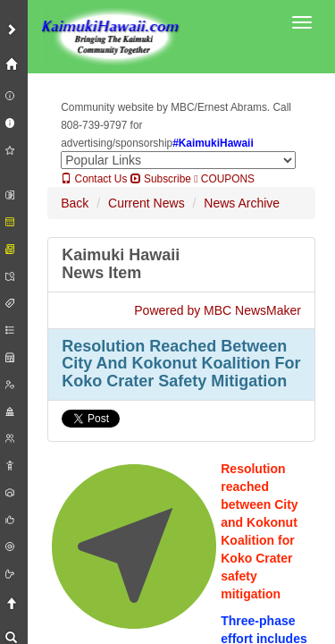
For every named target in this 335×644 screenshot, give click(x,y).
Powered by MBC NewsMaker (218, 310)
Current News (147, 203)
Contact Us (94, 179)
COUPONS (224, 179)
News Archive (242, 203)
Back (75, 203)
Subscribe (161, 179)
